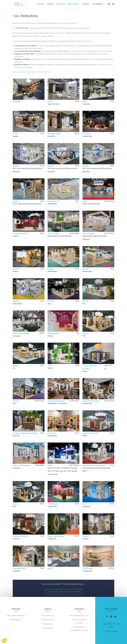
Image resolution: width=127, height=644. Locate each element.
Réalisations (73, 4)
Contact (86, 4)
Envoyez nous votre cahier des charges (63, 592)
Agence (50, 4)
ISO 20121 (61, 4)
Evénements (98, 4)
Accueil (41, 4)
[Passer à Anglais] (109, 6)
